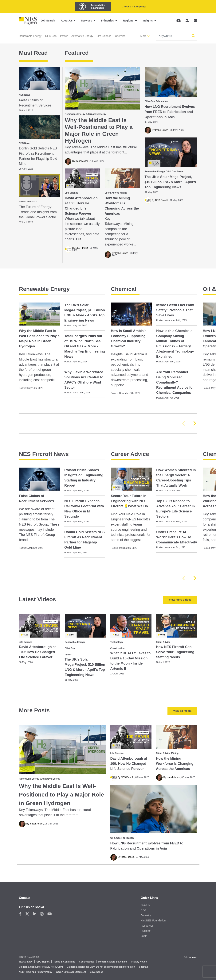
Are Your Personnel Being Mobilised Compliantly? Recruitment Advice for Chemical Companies (175, 382)
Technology (117, 642)
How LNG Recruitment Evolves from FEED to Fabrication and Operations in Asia (170, 112)
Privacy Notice (139, 962)
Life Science (104, 36)
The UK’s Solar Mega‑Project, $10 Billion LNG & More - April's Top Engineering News (170, 182)
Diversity (146, 915)
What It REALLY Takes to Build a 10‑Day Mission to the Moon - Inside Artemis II (131, 661)
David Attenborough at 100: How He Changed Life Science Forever (81, 206)
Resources (147, 926)
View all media (182, 711)
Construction (118, 648)
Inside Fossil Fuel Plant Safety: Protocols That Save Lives (175, 310)
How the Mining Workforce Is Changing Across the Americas (122, 206)
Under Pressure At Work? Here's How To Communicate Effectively (177, 537)
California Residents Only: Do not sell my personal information (101, 967)
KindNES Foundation (153, 920)
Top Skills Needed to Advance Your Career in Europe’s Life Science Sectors (175, 509)
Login (144, 936)
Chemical (120, 36)
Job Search (48, 21)
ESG (144, 910)
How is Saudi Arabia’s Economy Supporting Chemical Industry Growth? (129, 339)
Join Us (145, 905)
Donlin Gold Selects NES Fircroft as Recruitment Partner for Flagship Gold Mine (38, 156)
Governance (96, 972)
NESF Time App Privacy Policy (36, 972)
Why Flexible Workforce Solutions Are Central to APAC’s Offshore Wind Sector (84, 380)
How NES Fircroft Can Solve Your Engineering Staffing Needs (175, 652)
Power (64, 36)
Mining (124, 193)
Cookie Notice (87, 962)
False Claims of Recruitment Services (35, 103)
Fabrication (162, 101)
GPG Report (43, 962)
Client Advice (112, 193)
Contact (25, 898)
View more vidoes (180, 600)
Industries (108, 21)
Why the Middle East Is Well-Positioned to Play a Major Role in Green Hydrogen (99, 130)
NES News (25, 95)
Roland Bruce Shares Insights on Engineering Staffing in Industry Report (84, 478)
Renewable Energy (30, 36)
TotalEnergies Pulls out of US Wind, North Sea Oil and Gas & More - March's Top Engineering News (85, 346)
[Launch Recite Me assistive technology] (93, 7)
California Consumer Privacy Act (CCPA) (41, 967)
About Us (67, 21)
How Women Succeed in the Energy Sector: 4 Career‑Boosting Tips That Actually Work (176, 478)
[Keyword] (173, 36)
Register (146, 931)
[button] (195, 423)
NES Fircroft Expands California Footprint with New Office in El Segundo (84, 509)
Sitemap (143, 967)
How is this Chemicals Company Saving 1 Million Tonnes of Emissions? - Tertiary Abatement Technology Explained (175, 344)
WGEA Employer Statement (71, 972)
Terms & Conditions (64, 962)
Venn (194, 957)
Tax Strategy (26, 962)
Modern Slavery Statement (113, 962)
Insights (148, 21)
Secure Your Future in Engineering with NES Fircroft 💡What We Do (130, 501)
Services (87, 21)
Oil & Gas (51, 36)
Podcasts (32, 202)
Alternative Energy (82, 36)
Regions (129, 21)
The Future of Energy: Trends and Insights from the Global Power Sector (38, 212)
